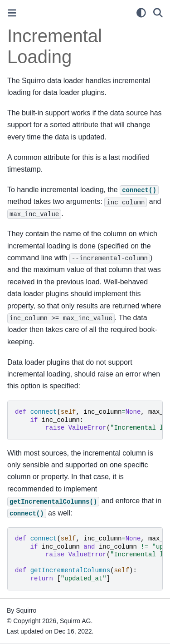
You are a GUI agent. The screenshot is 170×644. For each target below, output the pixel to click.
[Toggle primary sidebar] (12, 13)
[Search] (158, 13)
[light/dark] (141, 13)
